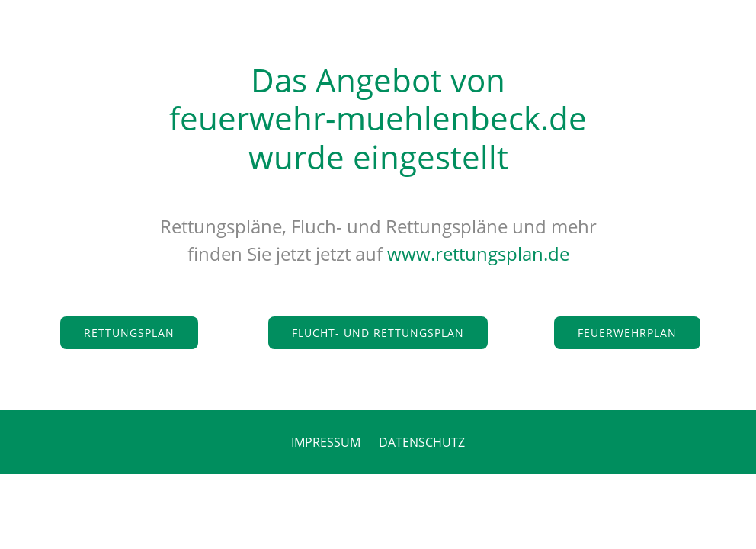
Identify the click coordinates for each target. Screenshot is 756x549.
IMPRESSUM (326, 442)
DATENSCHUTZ (422, 442)
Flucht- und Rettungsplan (378, 333)
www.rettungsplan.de (478, 254)
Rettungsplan (129, 333)
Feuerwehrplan (627, 333)
